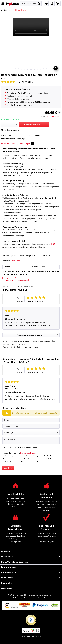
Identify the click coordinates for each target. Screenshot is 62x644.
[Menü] (4, 4)
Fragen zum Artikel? (12, 278)
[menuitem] (4, 4)
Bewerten (16, 130)
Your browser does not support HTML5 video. (31, 27)
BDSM (54, 244)
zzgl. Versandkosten (54, 116)
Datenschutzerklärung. (28, 453)
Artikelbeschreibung (10, 143)
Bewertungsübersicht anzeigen (37, 335)
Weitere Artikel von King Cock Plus (18, 280)
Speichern (8, 468)
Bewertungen (26, 143)
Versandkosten (44, 595)
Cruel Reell (15, 261)
